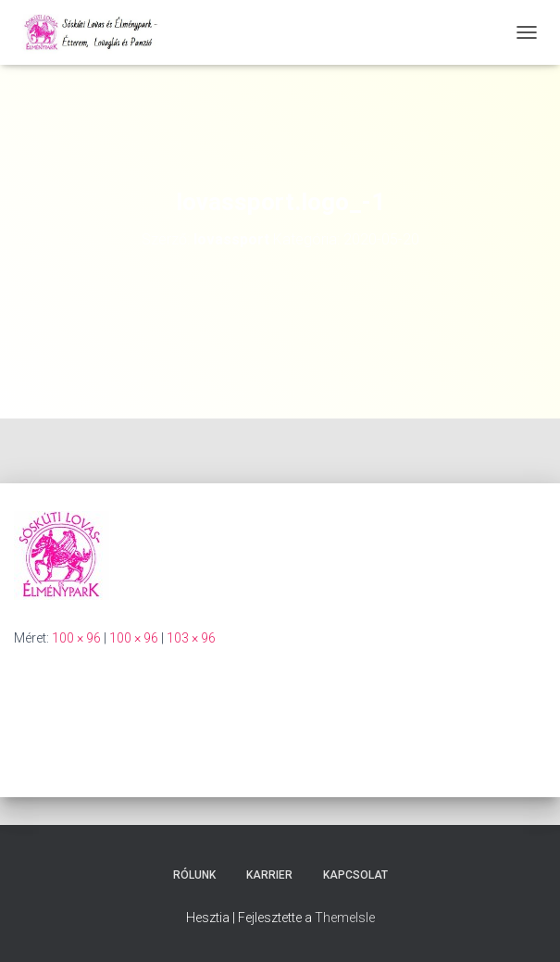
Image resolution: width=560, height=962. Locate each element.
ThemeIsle (345, 918)
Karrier (269, 875)
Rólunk (194, 875)
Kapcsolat (355, 875)
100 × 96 (76, 638)
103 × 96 (191, 638)
